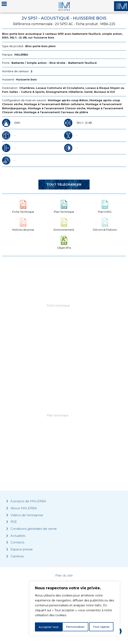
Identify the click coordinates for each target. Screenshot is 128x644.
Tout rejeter (75, 627)
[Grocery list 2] (64, 423)
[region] (75, 609)
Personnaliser (48, 627)
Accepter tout (101, 627)
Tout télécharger (64, 184)
